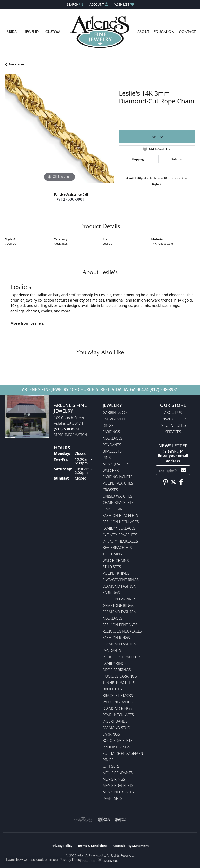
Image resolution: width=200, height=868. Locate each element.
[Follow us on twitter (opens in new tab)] (174, 482)
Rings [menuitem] (108, 425)
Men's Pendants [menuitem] (118, 773)
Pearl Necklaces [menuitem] (118, 715)
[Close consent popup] (100, 860)
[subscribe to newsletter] (184, 470)
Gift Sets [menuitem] (111, 766)
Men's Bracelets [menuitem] (118, 786)
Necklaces (17, 64)
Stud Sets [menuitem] (112, 567)
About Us (173, 413)
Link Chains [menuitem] (114, 509)
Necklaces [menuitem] (112, 438)
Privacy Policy (173, 419)
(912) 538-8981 (71, 199)
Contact (187, 32)
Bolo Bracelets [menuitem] (117, 741)
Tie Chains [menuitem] (112, 554)
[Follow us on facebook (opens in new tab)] (181, 482)
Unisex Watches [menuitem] (117, 496)
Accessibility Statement (131, 846)
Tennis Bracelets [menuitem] (119, 683)
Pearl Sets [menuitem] (112, 798)
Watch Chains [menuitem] (116, 560)
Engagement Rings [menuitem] (121, 580)
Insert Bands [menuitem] (115, 721)
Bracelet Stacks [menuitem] (118, 696)
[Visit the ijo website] (121, 820)
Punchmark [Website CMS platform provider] (109, 861)
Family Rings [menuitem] (115, 663)
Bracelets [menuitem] (112, 451)
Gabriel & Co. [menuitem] (115, 413)
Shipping (138, 159)
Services (173, 432)
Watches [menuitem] (111, 470)
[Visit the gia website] (104, 820)
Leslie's (107, 243)
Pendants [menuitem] (112, 445)
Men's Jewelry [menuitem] (116, 464)
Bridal (13, 32)
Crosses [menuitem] (110, 490)
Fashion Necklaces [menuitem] (121, 522)
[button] (75, 5)
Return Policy (173, 425)
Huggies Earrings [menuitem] (120, 676)
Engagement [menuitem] (115, 419)
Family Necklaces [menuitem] (119, 528)
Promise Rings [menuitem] (116, 747)
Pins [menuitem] (107, 458)
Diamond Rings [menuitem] (117, 708)
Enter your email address (173, 458)
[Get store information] (71, 435)
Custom (53, 32)
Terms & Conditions (93, 846)
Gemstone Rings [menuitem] (118, 605)
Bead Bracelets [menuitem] (117, 548)
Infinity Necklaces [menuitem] (120, 541)
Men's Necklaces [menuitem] (118, 792)
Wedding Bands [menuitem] (118, 702)
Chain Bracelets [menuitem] (118, 503)
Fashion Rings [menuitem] (116, 638)
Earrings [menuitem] (111, 432)
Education (164, 32)
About (143, 32)
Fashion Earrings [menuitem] (119, 599)
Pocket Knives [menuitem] (116, 573)
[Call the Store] (67, 429)
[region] (59, 129)
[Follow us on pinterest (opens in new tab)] (166, 482)
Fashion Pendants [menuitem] (120, 625)
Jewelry (32, 32)
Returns (177, 159)
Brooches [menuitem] (112, 689)
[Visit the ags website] (83, 820)
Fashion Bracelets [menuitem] (120, 515)
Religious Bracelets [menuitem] (122, 657)
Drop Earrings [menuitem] (117, 670)
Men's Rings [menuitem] (114, 779)
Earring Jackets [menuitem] (117, 477)
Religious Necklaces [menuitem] (122, 631)
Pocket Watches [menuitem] (118, 483)
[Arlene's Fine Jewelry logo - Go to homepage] (100, 32)
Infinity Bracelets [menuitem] (120, 535)
